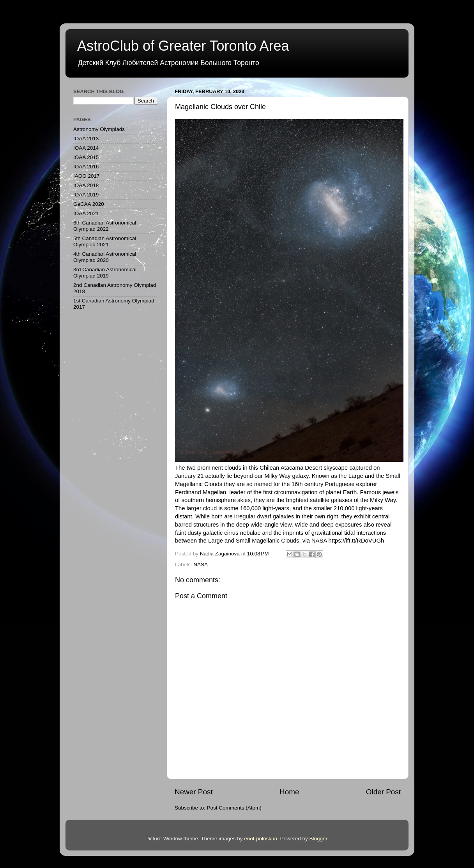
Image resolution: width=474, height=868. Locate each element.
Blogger (318, 839)
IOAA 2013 (86, 139)
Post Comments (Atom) (234, 808)
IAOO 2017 (87, 176)
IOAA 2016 (86, 167)
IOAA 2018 (86, 185)
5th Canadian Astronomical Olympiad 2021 (105, 241)
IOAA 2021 (86, 213)
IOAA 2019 (86, 195)
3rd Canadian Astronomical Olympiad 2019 (105, 273)
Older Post (383, 792)
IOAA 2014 (86, 148)
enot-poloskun (261, 839)
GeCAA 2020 (89, 204)
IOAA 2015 (86, 157)
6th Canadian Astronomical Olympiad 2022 (105, 226)
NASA (201, 565)
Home (289, 792)
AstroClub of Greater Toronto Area (183, 46)
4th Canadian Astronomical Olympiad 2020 (105, 257)
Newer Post (194, 792)
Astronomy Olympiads (99, 129)
